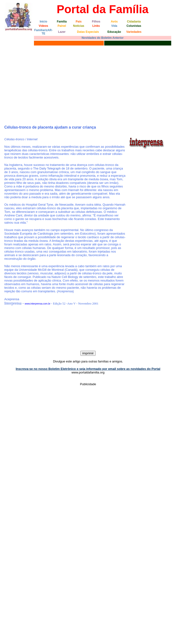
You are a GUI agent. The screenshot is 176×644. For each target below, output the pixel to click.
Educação (114, 32)
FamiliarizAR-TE (43, 32)
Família (62, 22)
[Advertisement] (88, 83)
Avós (114, 22)
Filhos (96, 22)
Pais (79, 22)
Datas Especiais (88, 32)
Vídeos (43, 26)
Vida (114, 26)
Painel (62, 26)
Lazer (62, 32)
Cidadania (134, 22)
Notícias (79, 26)
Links (96, 26)
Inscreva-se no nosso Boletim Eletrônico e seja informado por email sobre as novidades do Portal (88, 369)
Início (43, 22)
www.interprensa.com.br (37, 304)
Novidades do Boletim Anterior (103, 38)
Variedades (134, 32)
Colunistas (134, 26)
